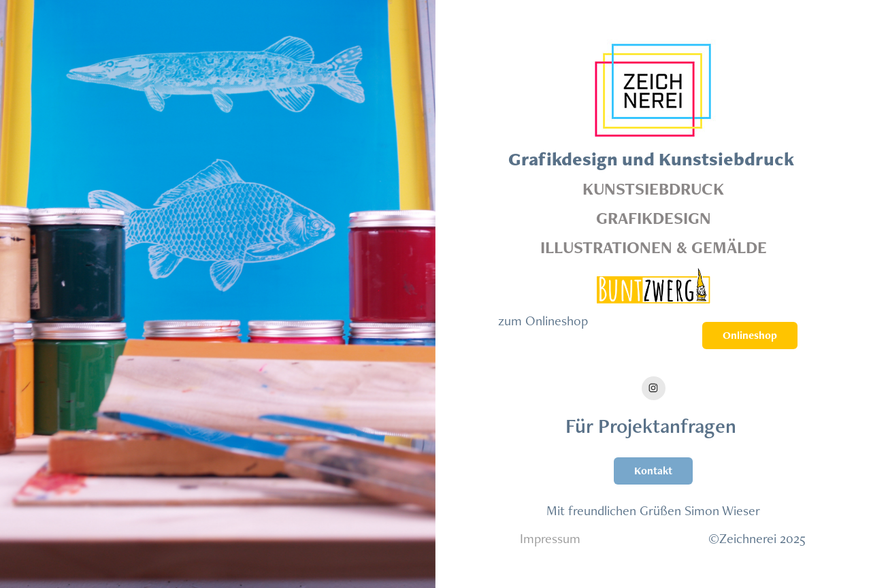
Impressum (550, 538)
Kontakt (653, 471)
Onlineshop (750, 335)
